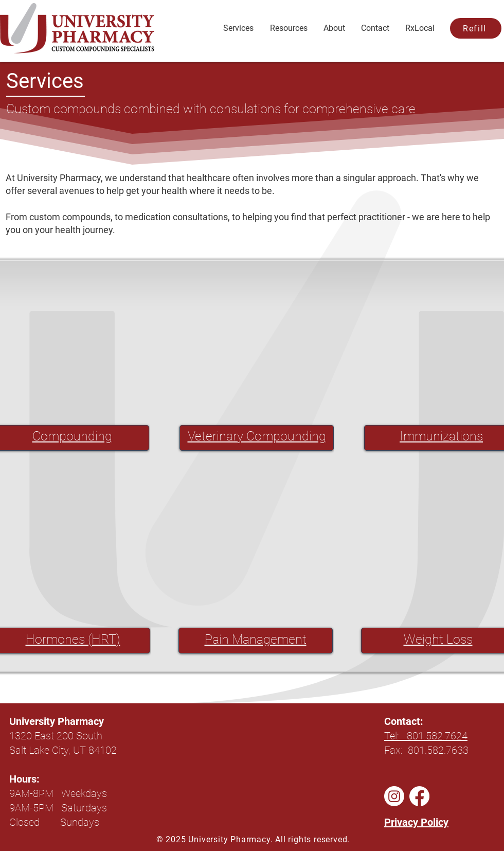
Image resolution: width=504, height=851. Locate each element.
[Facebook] (419, 796)
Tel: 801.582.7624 (426, 736)
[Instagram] (394, 796)
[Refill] (476, 28)
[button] (289, 28)
